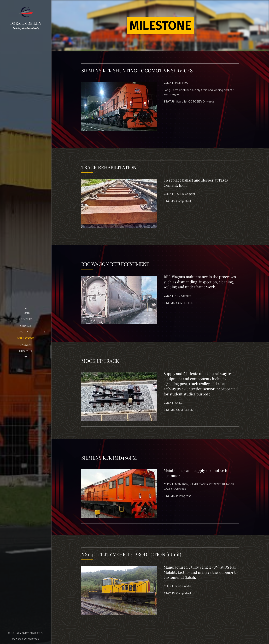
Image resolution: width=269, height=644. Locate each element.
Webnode (33, 639)
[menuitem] (26, 313)
